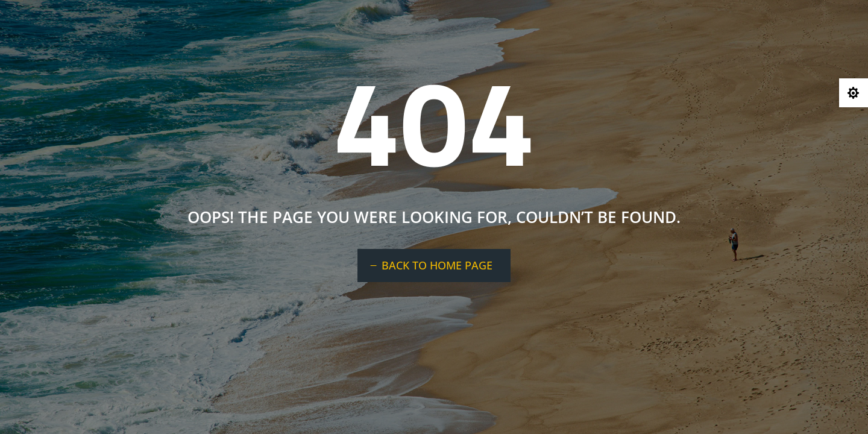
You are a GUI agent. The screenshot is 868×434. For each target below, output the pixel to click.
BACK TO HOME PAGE (437, 265)
